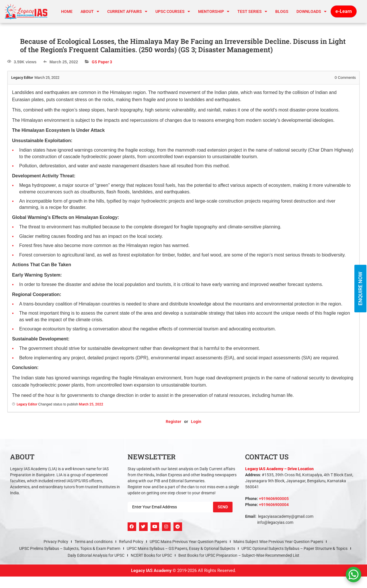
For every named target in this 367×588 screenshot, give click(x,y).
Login (196, 422)
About (90, 11)
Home (67, 11)
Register (173, 422)
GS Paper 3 (102, 62)
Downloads (312, 11)
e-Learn (344, 11)
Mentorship (214, 11)
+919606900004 (274, 505)
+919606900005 (274, 499)
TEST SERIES (252, 11)
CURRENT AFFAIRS (127, 11)
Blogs (282, 11)
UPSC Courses (173, 11)
